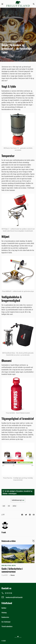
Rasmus (13, 575)
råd (9, 506)
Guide (13, 41)
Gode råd (4, 565)
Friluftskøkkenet (6, 41)
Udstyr (25, 41)
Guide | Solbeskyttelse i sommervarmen (12, 570)
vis (23, 500)
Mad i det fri (19, 41)
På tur (9, 565)
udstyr (14, 506)
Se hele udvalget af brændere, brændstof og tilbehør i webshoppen (17, 492)
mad (4, 506)
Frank (4, 57)
